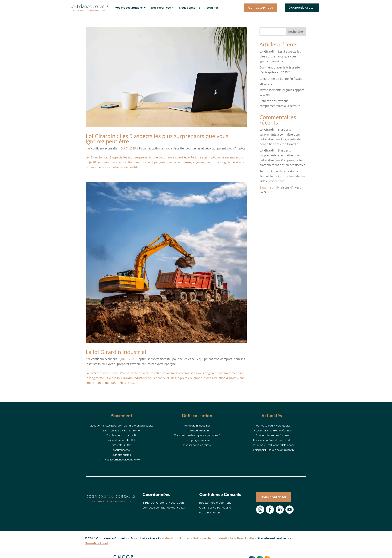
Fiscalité (145, 148)
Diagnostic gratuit (302, 8)
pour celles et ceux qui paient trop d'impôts (215, 148)
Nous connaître (190, 8)
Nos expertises (161, 8)
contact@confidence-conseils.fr (164, 508)
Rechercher (296, 32)
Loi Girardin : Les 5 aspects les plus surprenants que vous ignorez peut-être (157, 139)
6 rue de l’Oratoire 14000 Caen (163, 503)
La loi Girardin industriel (116, 352)
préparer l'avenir (129, 364)
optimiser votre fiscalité (168, 148)
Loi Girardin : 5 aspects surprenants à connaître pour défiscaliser (280, 134)
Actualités (212, 8)
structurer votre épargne (159, 364)
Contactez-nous (261, 8)
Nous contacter (273, 497)
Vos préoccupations (129, 8)
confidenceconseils (104, 148)
